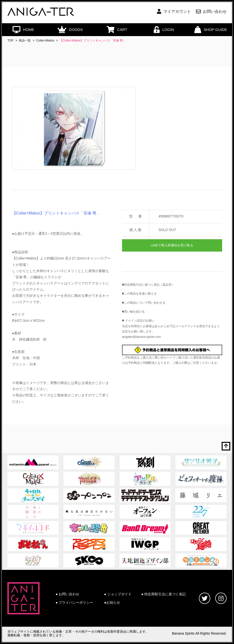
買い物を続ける (134, 312)
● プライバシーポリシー (74, 602)
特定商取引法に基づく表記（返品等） (149, 285)
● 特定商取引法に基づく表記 (164, 594)
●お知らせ (112, 602)
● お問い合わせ (67, 594)
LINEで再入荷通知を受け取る (172, 245)
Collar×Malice (45, 41)
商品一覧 (25, 41)
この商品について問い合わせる (145, 303)
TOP (10, 41)
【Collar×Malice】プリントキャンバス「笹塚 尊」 (93, 41)
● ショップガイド (118, 594)
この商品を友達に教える (140, 294)
